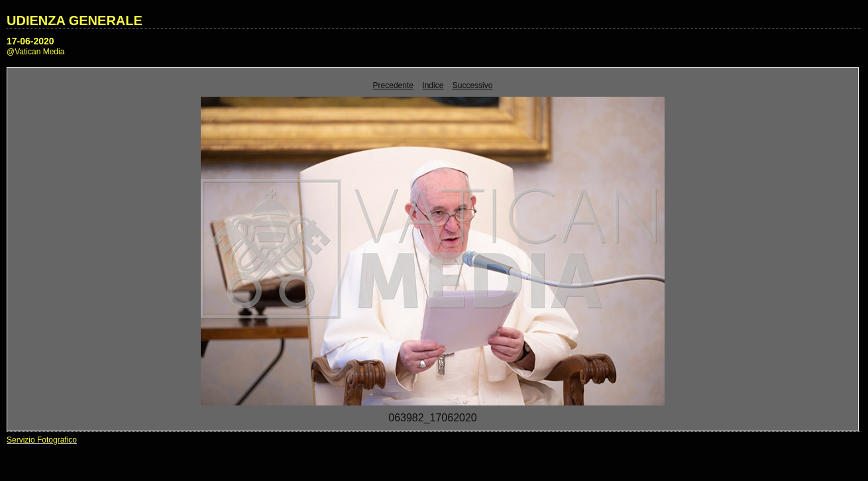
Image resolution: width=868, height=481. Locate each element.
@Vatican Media (35, 52)
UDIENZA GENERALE (75, 21)
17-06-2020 (30, 41)
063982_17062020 (432, 418)
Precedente (393, 85)
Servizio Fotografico (42, 440)
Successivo (473, 85)
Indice (433, 85)
